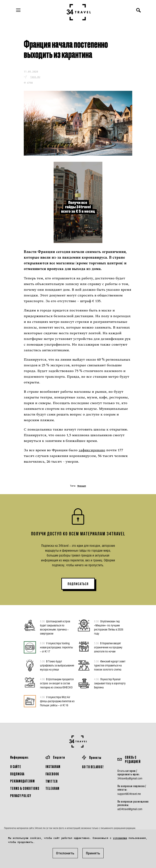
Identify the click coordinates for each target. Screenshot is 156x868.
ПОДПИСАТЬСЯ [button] (78, 584)
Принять (93, 853)
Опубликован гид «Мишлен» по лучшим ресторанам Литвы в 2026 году (109, 627)
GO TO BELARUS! (93, 767)
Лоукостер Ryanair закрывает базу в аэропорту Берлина (110, 683)
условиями (120, 838)
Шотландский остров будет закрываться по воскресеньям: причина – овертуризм (55, 627)
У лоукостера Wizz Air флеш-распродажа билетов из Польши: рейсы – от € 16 (57, 701)
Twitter (52, 781)
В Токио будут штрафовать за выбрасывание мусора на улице (57, 665)
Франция (82, 486)
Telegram (52, 788)
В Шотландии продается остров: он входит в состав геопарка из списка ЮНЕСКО (57, 683)
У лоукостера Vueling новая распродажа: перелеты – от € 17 (56, 647)
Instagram (53, 767)
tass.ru (35, 77)
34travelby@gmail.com (130, 778)
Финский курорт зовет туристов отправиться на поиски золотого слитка (110, 665)
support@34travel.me (129, 794)
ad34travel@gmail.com (130, 809)
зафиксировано (92, 450)
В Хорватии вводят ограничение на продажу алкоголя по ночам (108, 647)
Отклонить (65, 853)
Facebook (52, 774)
